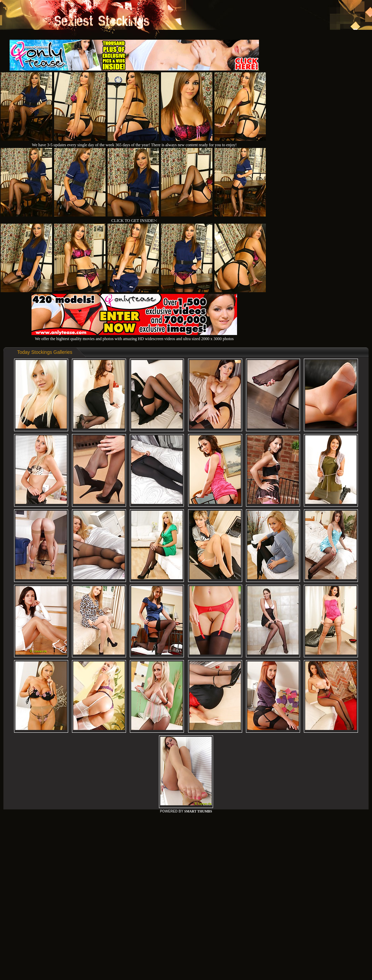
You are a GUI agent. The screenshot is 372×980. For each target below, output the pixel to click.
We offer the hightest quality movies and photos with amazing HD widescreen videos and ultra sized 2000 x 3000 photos (134, 336)
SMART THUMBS (198, 811)
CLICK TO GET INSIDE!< (134, 221)
